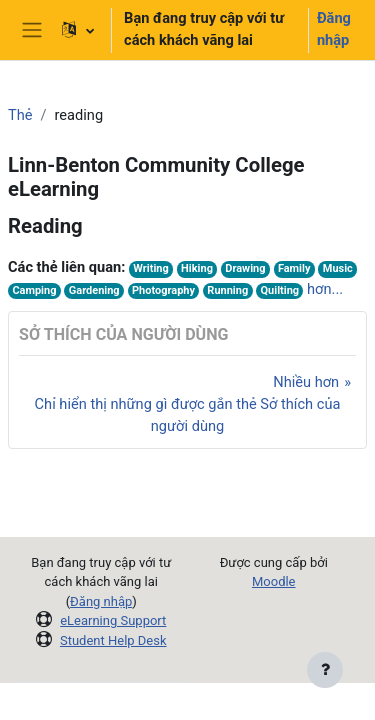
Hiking (197, 268)
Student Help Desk (113, 640)
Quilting (280, 290)
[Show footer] (325, 670)
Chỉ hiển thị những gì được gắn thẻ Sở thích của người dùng (188, 415)
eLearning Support (113, 620)
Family (294, 268)
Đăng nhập (334, 29)
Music (338, 268)
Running (227, 290)
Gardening (94, 290)
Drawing (245, 268)
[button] (77, 30)
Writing (150, 268)
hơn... (325, 289)
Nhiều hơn (306, 382)
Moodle (274, 581)
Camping (34, 290)
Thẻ (20, 115)
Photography (163, 290)
